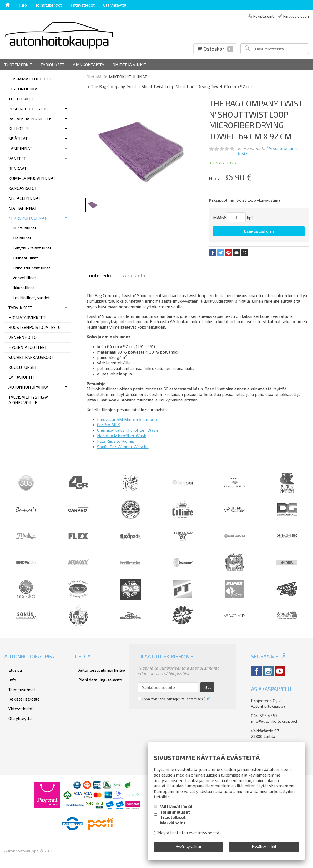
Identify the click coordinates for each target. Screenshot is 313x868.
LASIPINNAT (20, 148)
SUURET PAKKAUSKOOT (31, 357)
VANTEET (17, 158)
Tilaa (207, 683)
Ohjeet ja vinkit (129, 65)
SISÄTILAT (18, 138)
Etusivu (11, 667)
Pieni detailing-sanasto (96, 674)
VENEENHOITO (22, 337)
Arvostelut (135, 274)
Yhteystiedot (83, 5)
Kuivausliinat (24, 228)
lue (207, 693)
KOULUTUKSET (23, 367)
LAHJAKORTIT (21, 377)
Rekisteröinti (264, 16)
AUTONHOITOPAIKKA (28, 387)
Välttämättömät (176, 810)
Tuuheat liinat (25, 258)
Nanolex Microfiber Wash (122, 434)
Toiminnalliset (175, 816)
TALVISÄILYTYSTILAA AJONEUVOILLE (28, 400)
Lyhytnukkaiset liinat (32, 248)
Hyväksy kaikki (264, 848)
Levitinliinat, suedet (31, 297)
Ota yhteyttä (115, 5)
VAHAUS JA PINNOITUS (30, 119)
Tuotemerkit (18, 65)
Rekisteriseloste (20, 688)
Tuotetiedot (100, 274)
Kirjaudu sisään (296, 16)
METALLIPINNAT (24, 198)
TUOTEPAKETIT (23, 99)
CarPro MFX (108, 423)
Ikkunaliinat (23, 287)
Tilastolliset (173, 821)
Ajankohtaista (89, 65)
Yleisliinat (22, 238)
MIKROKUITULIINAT (27, 218)
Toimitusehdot (49, 5)
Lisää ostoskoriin (259, 231)
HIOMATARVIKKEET (27, 317)
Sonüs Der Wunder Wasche (123, 444)
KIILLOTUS (19, 128)
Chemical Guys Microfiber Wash (127, 428)
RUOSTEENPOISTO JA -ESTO (35, 327)
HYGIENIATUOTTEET (28, 347)
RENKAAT (17, 168)
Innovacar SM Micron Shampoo (127, 417)
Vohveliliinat (24, 277)
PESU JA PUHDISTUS (28, 109)
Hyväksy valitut (189, 848)
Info (23, 5)
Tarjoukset (52, 65)
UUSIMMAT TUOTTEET (30, 79)
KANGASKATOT (23, 188)
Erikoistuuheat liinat (31, 268)
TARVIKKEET (20, 307)
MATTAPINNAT (23, 208)
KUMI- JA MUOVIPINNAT (32, 178)
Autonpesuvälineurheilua (98, 667)
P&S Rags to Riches (116, 439)
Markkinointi (173, 826)
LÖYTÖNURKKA (23, 89)
